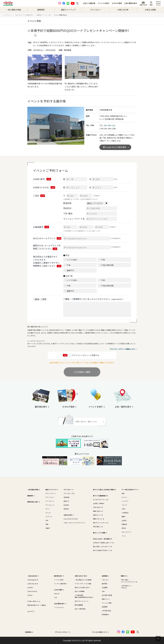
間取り (124, 517)
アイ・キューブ (50, 505)
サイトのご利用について (100, 632)
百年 (47, 520)
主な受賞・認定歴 (107, 595)
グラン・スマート (51, 493)
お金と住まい (98, 507)
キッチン (124, 497)
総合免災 (66, 505)
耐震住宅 (124, 524)
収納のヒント (98, 515)
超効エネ (66, 501)
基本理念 (105, 584)
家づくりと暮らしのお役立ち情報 (104, 490)
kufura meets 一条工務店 (102, 539)
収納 (123, 493)
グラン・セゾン (50, 497)
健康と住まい (98, 511)
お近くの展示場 (89, 3)
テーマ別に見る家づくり (129, 490)
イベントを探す (103, 3)
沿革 (103, 591)
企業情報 (105, 576)
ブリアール (49, 517)
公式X (30, 595)
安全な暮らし (98, 527)
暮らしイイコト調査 (99, 533)
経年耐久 (66, 509)
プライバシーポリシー (62, 632)
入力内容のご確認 (82, 372)
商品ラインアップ (68, 10)
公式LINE (30, 587)
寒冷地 (124, 528)
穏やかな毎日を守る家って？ (102, 550)
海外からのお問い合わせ (82, 587)
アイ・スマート (50, 501)
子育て (124, 509)
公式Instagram (32, 580)
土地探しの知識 (98, 503)
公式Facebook (32, 584)
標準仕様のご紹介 (33, 502)
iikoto (56, 594)
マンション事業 (107, 603)
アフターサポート (33, 601)
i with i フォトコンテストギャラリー (75, 523)
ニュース (30, 611)
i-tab (56, 597)
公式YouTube (32, 591)
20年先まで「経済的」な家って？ (103, 543)
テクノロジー (96, 10)
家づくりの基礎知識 (100, 496)
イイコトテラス (59, 607)
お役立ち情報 (150, 10)
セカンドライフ (126, 532)
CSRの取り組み (107, 611)
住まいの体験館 (79, 591)
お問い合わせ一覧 (80, 576)
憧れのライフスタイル (100, 523)
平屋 (47, 524)
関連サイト (124, 576)
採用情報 (105, 614)
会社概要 (105, 587)
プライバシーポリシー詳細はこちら (122, 349)
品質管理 (105, 607)
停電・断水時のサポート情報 (36, 605)
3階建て (48, 528)
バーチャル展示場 (60, 584)
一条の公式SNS (32, 576)
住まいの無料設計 (80, 609)
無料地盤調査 (79, 605)
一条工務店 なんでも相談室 (83, 580)
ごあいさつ (105, 580)
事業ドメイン (106, 599)
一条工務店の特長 (14, 10)
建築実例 (41, 10)
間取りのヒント (98, 519)
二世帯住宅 (125, 513)
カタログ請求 (117, 3)
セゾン (47, 509)
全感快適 (66, 497)
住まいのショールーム (82, 601)
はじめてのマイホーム (100, 500)
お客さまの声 (123, 10)
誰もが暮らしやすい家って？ (102, 546)
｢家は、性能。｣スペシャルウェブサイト (129, 581)
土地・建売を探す (131, 3)
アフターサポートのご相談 (83, 584)
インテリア (125, 501)
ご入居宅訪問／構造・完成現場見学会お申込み (84, 596)
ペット (124, 536)
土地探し (124, 520)
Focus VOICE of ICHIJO (71, 519)
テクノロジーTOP (69, 493)
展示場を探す (58, 576)
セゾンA (48, 513)
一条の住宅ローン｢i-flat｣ (126, 587)
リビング (124, 505)
